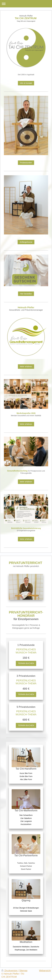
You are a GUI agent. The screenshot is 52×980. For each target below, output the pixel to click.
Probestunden (26, 163)
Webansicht (45, 971)
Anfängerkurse (26, 242)
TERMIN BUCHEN (26, 663)
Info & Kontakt (26, 83)
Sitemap (23, 971)
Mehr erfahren (26, 367)
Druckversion (10, 971)
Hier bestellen (26, 294)
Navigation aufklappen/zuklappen (26, 4)
